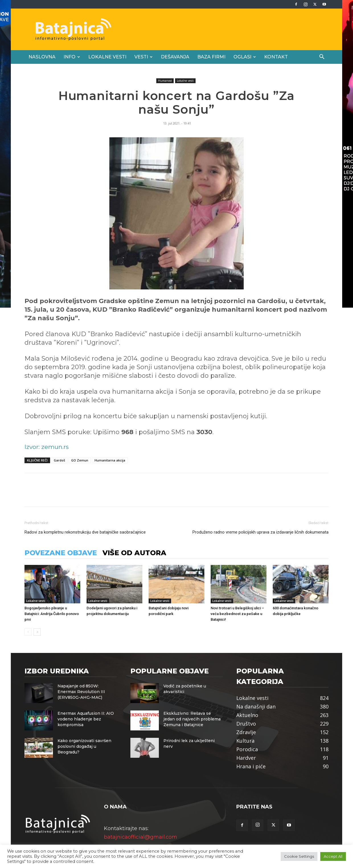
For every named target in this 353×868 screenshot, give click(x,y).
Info (72, 57)
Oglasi (245, 57)
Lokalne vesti (107, 57)
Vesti (143, 57)
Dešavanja (175, 57)
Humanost (165, 81)
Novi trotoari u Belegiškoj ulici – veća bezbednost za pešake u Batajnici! (237, 614)
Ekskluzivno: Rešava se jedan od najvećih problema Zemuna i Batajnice (192, 719)
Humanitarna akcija (110, 460)
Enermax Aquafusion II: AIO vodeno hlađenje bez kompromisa (86, 719)
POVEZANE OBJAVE (61, 553)
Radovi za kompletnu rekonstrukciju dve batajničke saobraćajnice (85, 532)
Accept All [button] (333, 856)
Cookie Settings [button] (299, 856)
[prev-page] (28, 632)
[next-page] (37, 632)
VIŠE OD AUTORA (134, 553)
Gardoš (59, 460)
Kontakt (276, 57)
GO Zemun (80, 460)
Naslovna (42, 57)
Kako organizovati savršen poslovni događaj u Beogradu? (84, 746)
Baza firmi (211, 57)
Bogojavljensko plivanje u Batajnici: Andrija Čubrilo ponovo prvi (52, 614)
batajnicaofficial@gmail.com (140, 837)
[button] (322, 57)
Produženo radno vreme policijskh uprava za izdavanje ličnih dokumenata (260, 532)
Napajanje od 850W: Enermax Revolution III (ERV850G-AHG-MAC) (81, 692)
